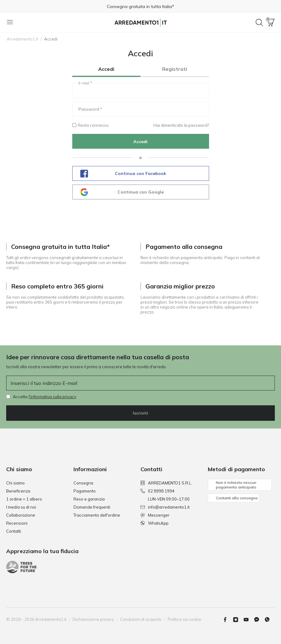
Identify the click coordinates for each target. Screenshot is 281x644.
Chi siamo (15, 483)
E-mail (84, 83)
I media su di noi (21, 507)
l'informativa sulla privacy (52, 397)
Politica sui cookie (185, 619)
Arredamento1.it (22, 39)
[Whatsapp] (270, 620)
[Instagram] (238, 620)
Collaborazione (21, 515)
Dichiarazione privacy (93, 619)
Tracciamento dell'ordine (97, 515)
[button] (271, 23)
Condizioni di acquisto (141, 619)
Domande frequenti (92, 507)
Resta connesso (90, 125)
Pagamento (85, 491)
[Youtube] (249, 620)
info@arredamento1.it (165, 507)
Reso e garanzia (89, 499)
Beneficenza (18, 491)
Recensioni (17, 523)
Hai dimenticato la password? (181, 125)
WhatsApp (155, 523)
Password (89, 109)
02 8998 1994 (157, 491)
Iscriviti (140, 413)
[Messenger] (259, 620)
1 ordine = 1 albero (24, 499)
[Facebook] (228, 620)
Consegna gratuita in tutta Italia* (140, 6)
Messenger (155, 515)
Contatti (14, 531)
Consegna (83, 483)
